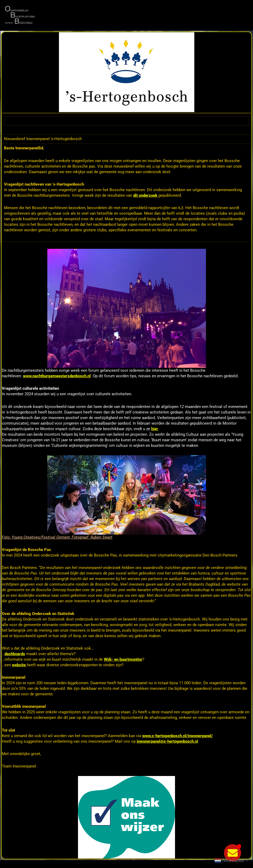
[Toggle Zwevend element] (233, 853)
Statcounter (13, 864)
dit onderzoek (145, 195)
